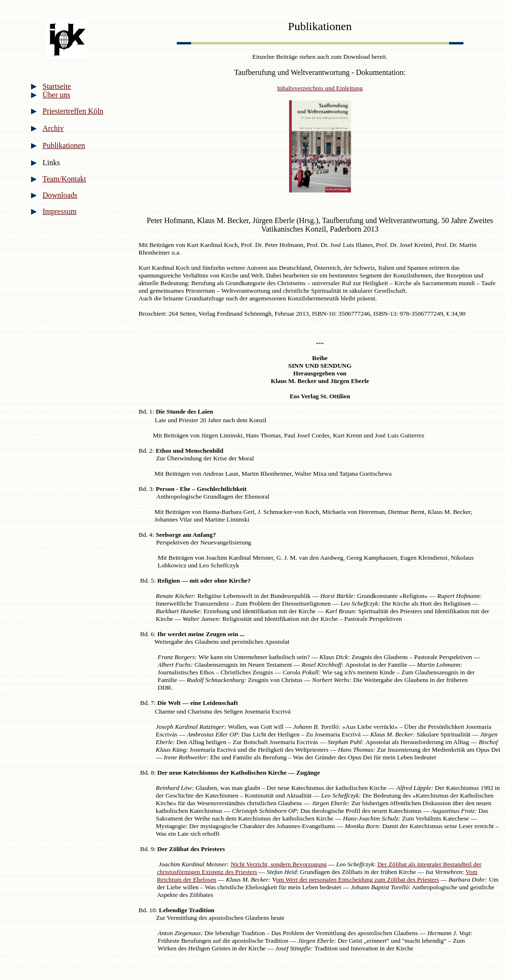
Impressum (59, 211)
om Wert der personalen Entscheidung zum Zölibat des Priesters (357, 879)
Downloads (60, 195)
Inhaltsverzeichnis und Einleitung (320, 88)
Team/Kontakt (64, 179)
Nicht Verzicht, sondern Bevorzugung (279, 864)
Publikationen (64, 145)
